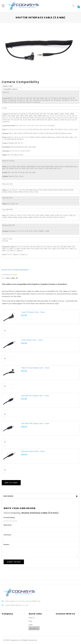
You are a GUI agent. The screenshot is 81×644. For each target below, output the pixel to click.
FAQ (30, 621)
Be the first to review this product (15, 270)
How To (32, 618)
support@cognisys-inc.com (17, 605)
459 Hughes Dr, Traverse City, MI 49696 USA (23, 601)
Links (31, 625)
